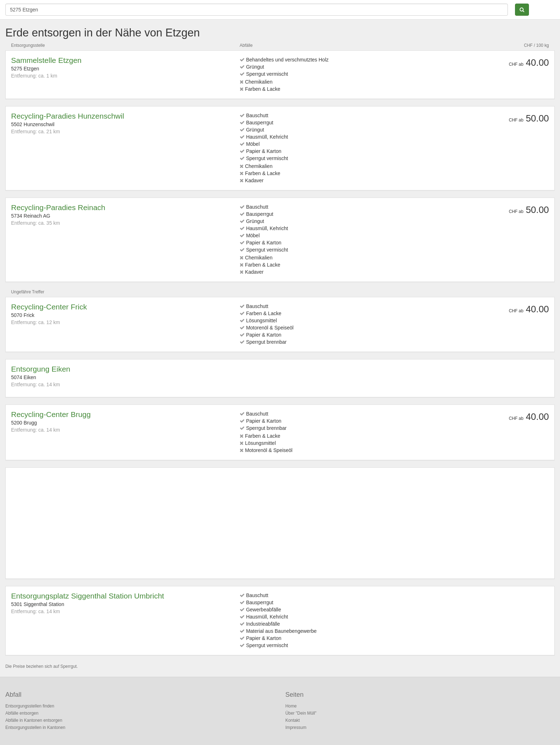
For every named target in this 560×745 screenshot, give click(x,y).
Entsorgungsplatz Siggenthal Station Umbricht (87, 596)
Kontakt (292, 720)
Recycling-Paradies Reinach (58, 207)
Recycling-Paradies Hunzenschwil (67, 116)
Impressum (296, 727)
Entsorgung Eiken (41, 369)
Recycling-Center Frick (49, 307)
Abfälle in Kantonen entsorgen (34, 720)
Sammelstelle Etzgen (46, 60)
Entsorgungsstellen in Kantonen (35, 727)
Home (291, 706)
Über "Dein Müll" (301, 713)
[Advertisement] (225, 523)
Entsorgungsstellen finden (30, 706)
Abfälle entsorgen (22, 713)
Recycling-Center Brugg (51, 414)
